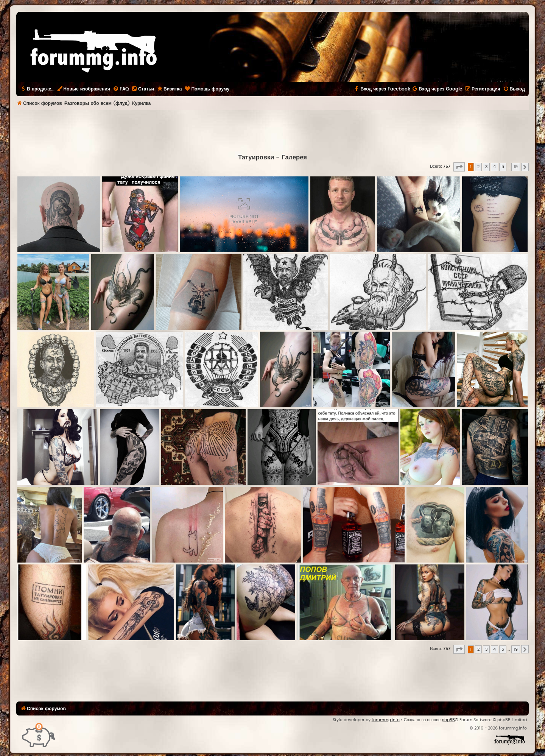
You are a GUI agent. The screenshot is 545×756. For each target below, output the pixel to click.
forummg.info (386, 720)
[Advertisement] (272, 131)
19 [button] (516, 167)
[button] (459, 167)
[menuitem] (121, 89)
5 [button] (503, 167)
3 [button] (486, 167)
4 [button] (494, 167)
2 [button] (478, 167)
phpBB (448, 720)
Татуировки (256, 157)
